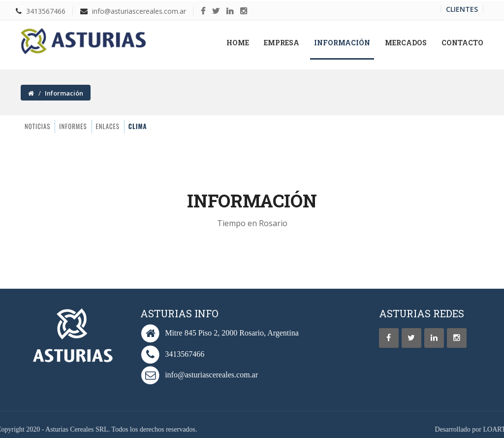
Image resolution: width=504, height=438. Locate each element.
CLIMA (116, 126)
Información (342, 43)
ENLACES (85, 126)
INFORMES (48, 126)
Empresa (282, 43)
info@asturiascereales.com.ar (139, 11)
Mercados (406, 43)
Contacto (462, 43)
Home (241, 42)
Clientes (462, 9)
